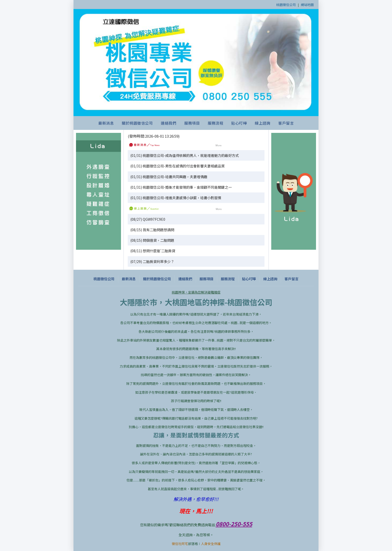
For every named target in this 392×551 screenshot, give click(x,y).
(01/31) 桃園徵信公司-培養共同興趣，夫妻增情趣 (169, 177)
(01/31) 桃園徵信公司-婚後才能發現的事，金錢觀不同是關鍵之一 (181, 187)
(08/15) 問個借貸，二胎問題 (152, 240)
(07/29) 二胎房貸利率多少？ (152, 261)
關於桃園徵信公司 (137, 123)
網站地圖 (307, 5)
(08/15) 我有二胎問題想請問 (152, 230)
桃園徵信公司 (286, 5)
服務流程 (215, 123)
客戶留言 (286, 123)
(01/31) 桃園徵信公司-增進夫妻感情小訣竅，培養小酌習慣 (176, 198)
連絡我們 (168, 123)
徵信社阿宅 (180, 544)
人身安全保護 (211, 544)
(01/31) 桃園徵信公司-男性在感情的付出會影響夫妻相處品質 (177, 166)
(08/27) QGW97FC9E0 (148, 219)
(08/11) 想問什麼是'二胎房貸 (153, 251)
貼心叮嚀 (239, 123)
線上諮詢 (262, 123)
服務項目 (192, 123)
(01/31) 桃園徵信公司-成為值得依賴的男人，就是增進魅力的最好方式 (184, 155)
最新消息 (106, 123)
